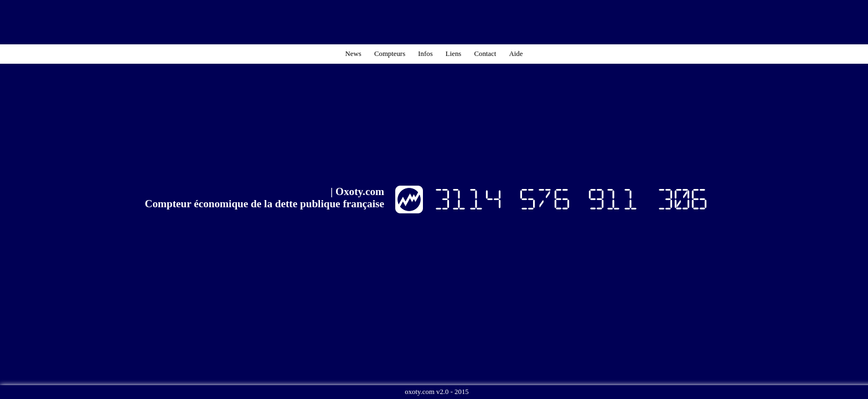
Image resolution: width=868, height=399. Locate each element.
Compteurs (390, 54)
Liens (453, 54)
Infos (425, 54)
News (353, 54)
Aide (516, 54)
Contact (485, 54)
